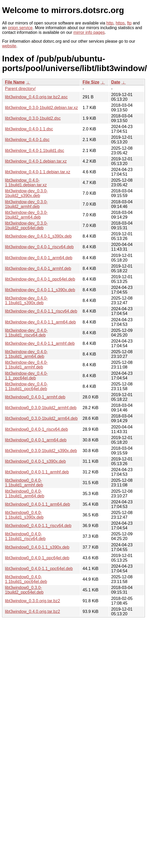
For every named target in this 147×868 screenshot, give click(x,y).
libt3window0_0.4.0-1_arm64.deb (36, 440)
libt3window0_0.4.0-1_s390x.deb (35, 461)
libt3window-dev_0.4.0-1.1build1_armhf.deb (26, 365)
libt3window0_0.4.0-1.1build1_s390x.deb (24, 515)
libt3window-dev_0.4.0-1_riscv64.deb (39, 247)
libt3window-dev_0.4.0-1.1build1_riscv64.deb (26, 333)
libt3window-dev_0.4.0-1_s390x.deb (38, 236)
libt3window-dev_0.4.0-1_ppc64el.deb (40, 279)
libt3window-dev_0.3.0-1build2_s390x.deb (26, 193)
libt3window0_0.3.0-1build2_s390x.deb (41, 451)
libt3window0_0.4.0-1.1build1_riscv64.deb (25, 536)
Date (116, 82)
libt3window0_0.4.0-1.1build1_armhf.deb (24, 483)
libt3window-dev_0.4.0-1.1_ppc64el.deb (26, 376)
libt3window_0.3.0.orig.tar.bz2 (33, 601)
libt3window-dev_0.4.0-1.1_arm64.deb (40, 322)
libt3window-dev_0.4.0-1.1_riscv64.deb (41, 311)
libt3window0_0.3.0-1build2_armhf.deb (41, 408)
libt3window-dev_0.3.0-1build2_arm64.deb (26, 215)
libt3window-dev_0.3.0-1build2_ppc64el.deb (26, 226)
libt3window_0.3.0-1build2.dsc (33, 118)
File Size (91, 82)
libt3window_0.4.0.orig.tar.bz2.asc (36, 97)
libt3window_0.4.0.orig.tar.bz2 (33, 612)
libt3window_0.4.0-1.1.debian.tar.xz (38, 172)
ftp (129, 23)
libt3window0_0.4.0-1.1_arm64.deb (37, 504)
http (110, 23)
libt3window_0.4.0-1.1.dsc (29, 129)
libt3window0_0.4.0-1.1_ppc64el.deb (39, 569)
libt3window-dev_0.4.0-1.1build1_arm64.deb (26, 354)
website (9, 46)
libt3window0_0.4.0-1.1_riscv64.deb (38, 526)
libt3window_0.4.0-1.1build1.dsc (35, 151)
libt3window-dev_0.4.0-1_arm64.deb (39, 258)
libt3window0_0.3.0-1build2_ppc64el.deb (24, 590)
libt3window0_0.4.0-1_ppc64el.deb (37, 558)
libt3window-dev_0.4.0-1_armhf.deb (38, 268)
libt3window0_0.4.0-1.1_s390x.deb (37, 547)
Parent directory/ (20, 89)
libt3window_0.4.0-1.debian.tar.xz (36, 161)
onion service (20, 28)
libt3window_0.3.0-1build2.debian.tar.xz (41, 108)
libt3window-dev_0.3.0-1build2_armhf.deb (26, 204)
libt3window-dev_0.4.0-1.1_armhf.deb (40, 343)
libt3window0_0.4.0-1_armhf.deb (35, 397)
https (120, 23)
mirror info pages (89, 32)
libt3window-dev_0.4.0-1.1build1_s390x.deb (26, 300)
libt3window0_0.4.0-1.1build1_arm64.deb (25, 494)
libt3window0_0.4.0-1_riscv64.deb (36, 429)
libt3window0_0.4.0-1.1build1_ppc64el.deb (26, 579)
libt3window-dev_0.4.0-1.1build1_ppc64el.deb (26, 386)
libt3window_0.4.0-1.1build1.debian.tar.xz (26, 183)
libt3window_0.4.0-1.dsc (27, 140)
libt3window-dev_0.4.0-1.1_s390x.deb (40, 290)
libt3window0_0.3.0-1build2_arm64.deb (41, 418)
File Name (15, 82)
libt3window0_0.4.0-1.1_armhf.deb (37, 472)
